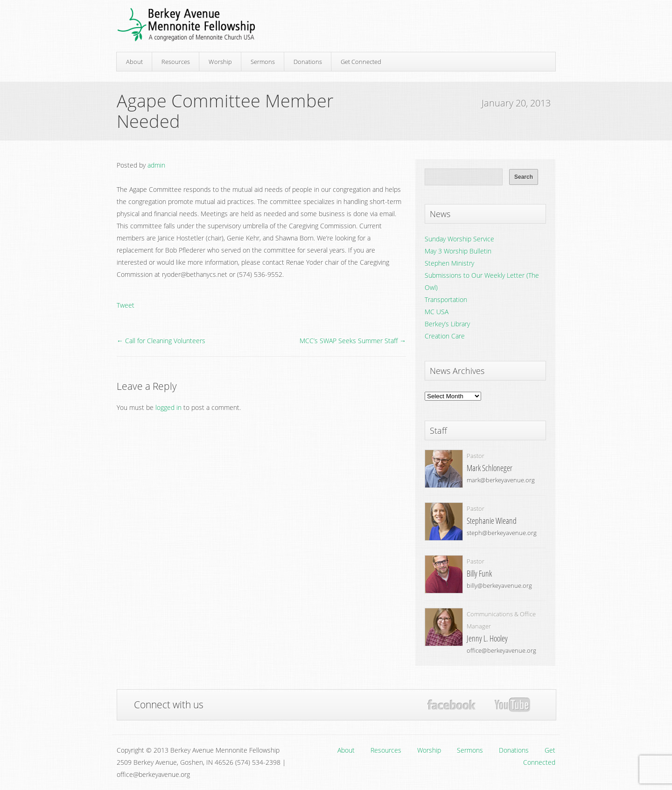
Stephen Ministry (449, 263)
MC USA (437, 312)
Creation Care (445, 336)
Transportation (446, 300)
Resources (176, 62)
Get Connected (361, 62)
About (134, 62)
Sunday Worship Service (459, 239)
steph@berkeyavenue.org (502, 533)
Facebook (451, 705)
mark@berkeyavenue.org (501, 480)
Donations (308, 62)
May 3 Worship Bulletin (458, 251)
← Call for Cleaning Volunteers (161, 341)
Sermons (263, 62)
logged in (168, 407)
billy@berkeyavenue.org (499, 585)
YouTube (512, 705)
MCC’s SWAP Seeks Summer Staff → (353, 341)
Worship (220, 62)
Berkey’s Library (447, 324)
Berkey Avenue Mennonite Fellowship (186, 25)
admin (156, 165)
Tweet (126, 305)
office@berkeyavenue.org (501, 650)
